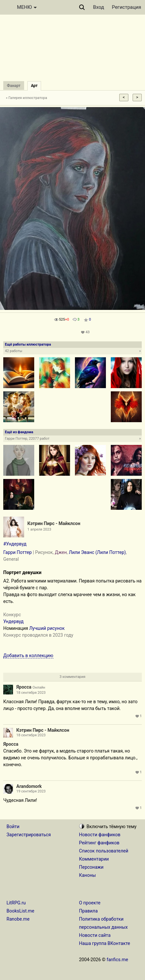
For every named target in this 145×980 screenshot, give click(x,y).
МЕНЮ (27, 7)
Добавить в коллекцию (28, 655)
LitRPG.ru (16, 903)
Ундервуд (14, 621)
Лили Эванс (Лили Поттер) (97, 552)
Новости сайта (95, 935)
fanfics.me (117, 960)
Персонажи (91, 867)
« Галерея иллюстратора (27, 98)
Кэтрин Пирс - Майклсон (54, 523)
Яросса (24, 687)
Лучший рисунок (47, 628)
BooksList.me (20, 911)
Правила (88, 911)
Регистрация (126, 7)
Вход (99, 7)
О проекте (90, 903)
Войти (13, 827)
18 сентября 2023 (31, 693)
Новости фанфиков (100, 835)
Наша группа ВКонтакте (105, 943)
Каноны (88, 875)
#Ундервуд (15, 544)
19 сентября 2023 (31, 791)
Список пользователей (104, 851)
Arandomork (29, 786)
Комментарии (94, 859)
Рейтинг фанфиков (99, 843)
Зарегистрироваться (29, 835)
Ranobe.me (18, 919)
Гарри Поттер (17, 552)
